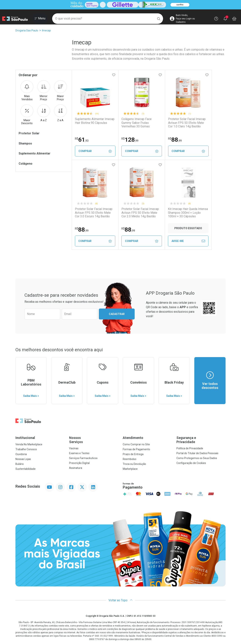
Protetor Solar (29, 133)
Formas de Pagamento (136, 449)
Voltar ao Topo (121, 600)
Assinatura (76, 468)
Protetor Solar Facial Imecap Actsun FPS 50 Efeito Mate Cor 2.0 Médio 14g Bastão (140, 213)
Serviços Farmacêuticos (83, 458)
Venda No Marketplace (29, 444)
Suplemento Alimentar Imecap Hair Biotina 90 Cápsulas (95, 121)
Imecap (46, 30)
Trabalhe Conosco (26, 449)
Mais (27, 91)
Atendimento (133, 438)
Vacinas (74, 448)
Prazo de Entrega (133, 454)
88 (175, 140)
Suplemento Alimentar (35, 153)
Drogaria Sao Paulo (27, 30)
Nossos (94, 440)
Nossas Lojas (23, 459)
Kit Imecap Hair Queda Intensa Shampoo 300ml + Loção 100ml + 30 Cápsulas (188, 213)
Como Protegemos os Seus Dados (197, 458)
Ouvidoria (21, 454)
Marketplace (130, 469)
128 (130, 140)
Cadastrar (117, 314)
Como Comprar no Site (136, 444)
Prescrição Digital (79, 463)
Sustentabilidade (26, 469)
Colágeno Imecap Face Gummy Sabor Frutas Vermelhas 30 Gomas (142, 123)
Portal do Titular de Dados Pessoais (197, 453)
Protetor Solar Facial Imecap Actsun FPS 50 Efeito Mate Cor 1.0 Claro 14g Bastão (187, 123)
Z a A (60, 113)
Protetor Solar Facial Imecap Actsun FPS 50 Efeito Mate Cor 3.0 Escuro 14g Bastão (94, 213)
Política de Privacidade (190, 448)
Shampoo (25, 143)
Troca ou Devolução (134, 464)
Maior (60, 91)
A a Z (44, 113)
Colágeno (26, 164)
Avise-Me (189, 241)
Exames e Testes (79, 453)
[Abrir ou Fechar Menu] (40, 19)
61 (82, 140)
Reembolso (130, 459)
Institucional (25, 438)
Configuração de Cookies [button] (191, 463)
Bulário (20, 464)
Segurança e (201, 440)
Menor (44, 91)
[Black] (120, 5)
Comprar (95, 151)
